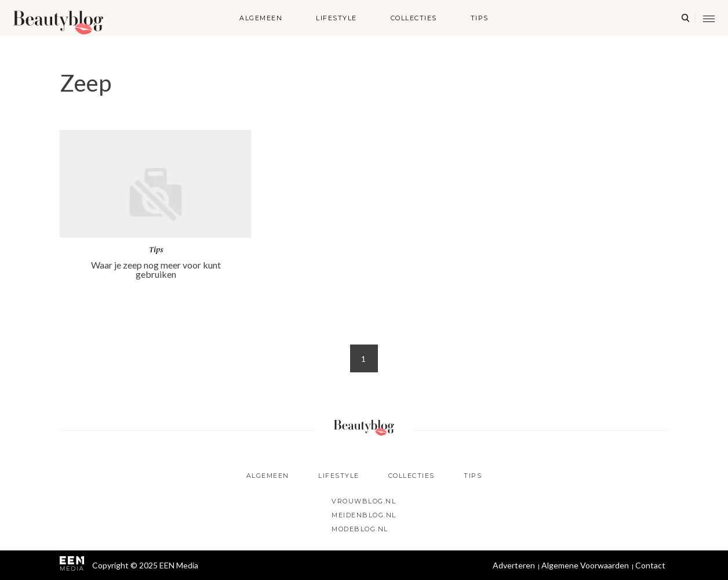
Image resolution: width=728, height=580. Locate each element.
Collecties (414, 18)
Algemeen (261, 18)
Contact (650, 565)
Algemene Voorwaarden (585, 565)
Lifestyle (336, 18)
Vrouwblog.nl (364, 501)
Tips (480, 18)
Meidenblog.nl (364, 515)
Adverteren (514, 565)
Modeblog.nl (360, 529)
